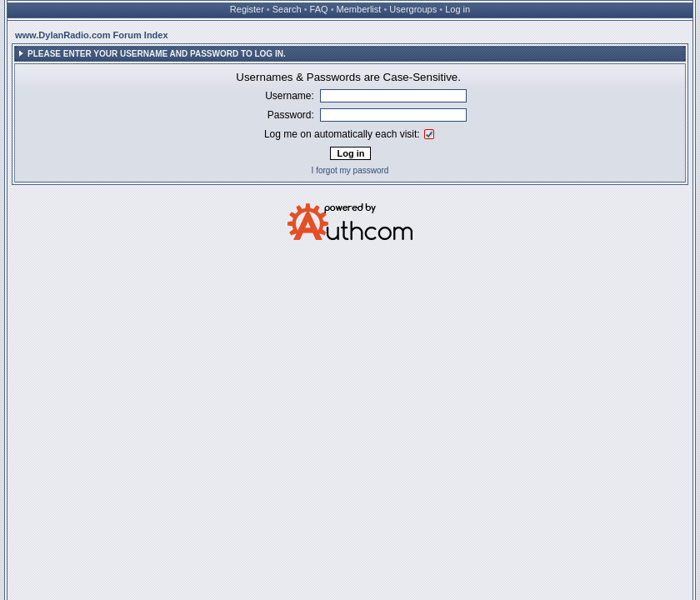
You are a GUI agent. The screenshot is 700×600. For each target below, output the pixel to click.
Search (287, 9)
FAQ (319, 9)
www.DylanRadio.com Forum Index (92, 35)
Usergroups (413, 9)
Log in (457, 9)
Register (247, 9)
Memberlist (359, 9)
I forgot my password (350, 170)
